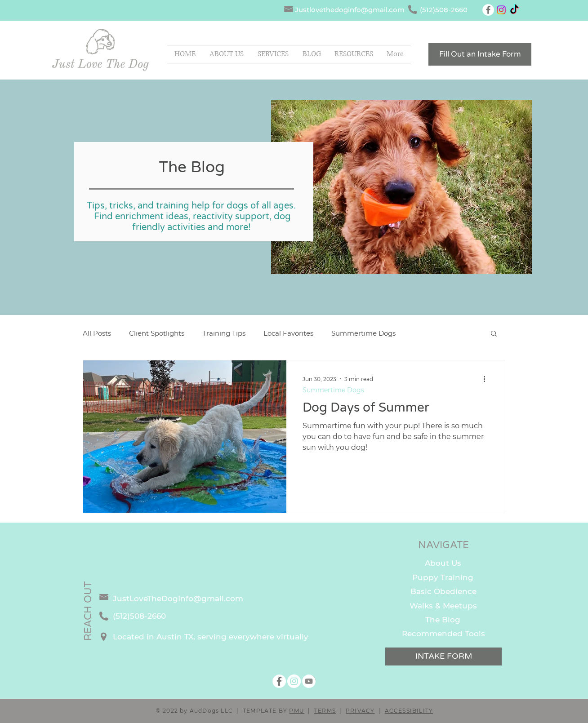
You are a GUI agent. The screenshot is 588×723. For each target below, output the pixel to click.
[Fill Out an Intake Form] (480, 54)
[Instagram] (501, 10)
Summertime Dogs (363, 333)
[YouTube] (309, 681)
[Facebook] (488, 10)
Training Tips (224, 333)
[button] (354, 54)
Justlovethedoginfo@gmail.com (350, 10)
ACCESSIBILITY (409, 711)
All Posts (97, 333)
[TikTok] (514, 10)
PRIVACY (360, 711)
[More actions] (487, 379)
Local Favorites (288, 333)
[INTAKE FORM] (443, 656)
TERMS (325, 711)
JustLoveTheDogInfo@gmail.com (178, 599)
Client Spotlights (157, 333)
